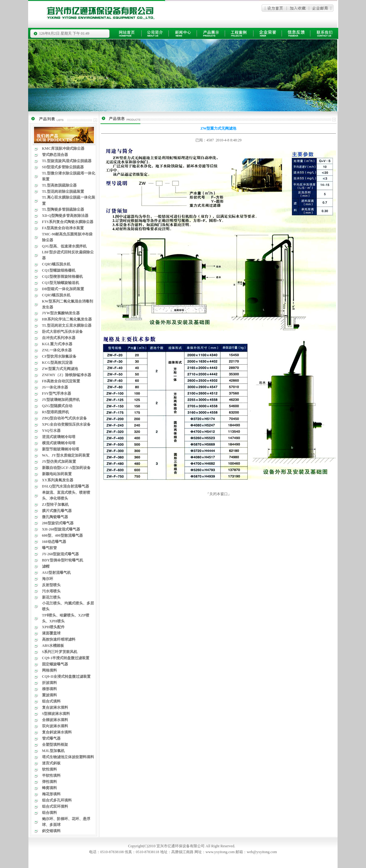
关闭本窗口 (219, 494)
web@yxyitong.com (262, 852)
